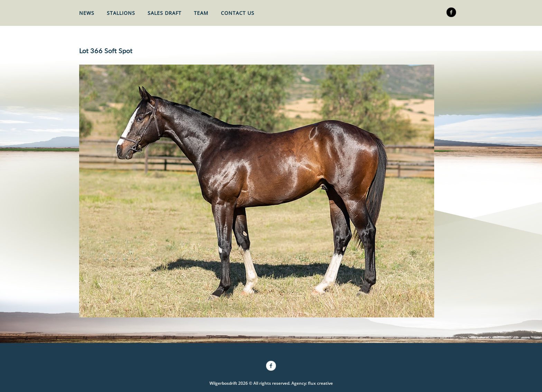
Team (201, 13)
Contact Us (238, 13)
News (87, 13)
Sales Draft (165, 13)
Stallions (121, 13)
